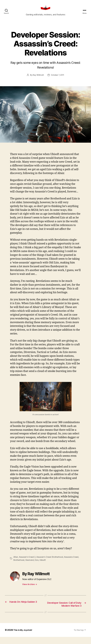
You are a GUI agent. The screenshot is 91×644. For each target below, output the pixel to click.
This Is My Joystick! (24, 637)
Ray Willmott (38, 79)
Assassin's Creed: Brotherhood (51, 560)
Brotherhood (26, 563)
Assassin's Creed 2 (28, 560)
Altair (16, 560)
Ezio (44, 563)
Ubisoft (51, 563)
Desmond (37, 563)
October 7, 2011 (58, 79)
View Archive (30, 588)
